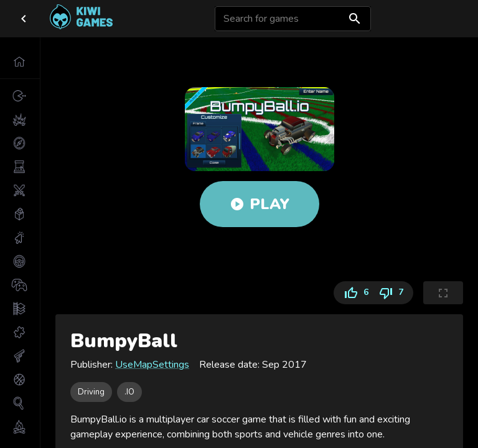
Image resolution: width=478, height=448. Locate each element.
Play (260, 204)
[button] (20, 62)
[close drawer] (24, 19)
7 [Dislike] (393, 293)
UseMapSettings (152, 365)
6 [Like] (354, 293)
